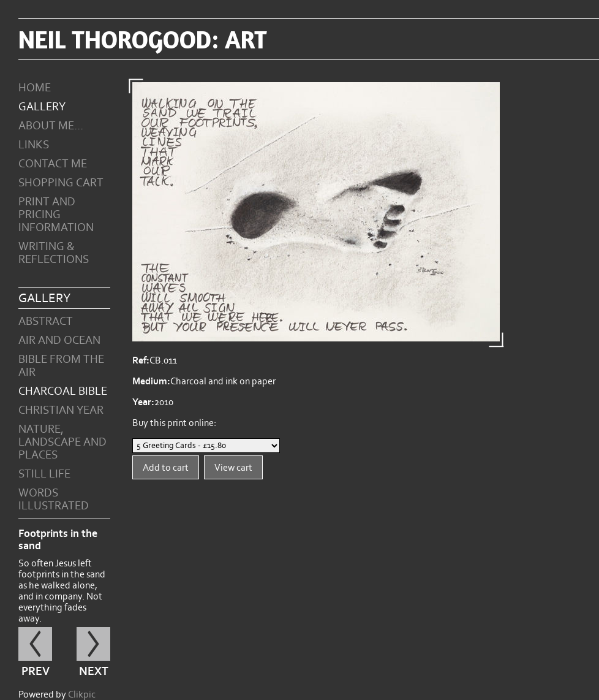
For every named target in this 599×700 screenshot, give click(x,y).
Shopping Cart (61, 183)
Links (34, 145)
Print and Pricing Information (56, 215)
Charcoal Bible (63, 391)
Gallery (42, 107)
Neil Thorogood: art (143, 39)
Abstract (46, 321)
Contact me (53, 164)
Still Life (44, 474)
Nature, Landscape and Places (62, 442)
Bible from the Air (61, 366)
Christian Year (61, 410)
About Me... (51, 126)
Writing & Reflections (54, 253)
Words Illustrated (54, 500)
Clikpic (82, 694)
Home (35, 88)
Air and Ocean (59, 340)
